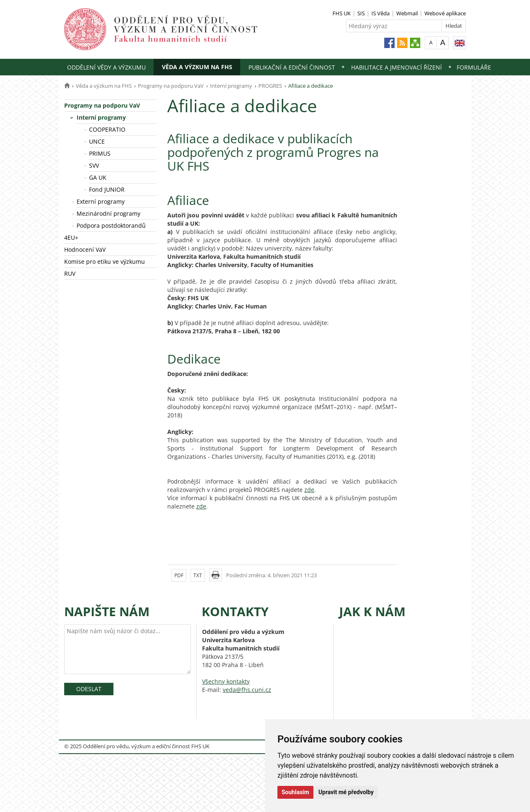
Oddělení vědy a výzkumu (106, 67)
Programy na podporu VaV (171, 86)
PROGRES (270, 86)
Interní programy (231, 86)
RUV (70, 273)
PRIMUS (100, 153)
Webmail (407, 13)
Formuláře (474, 67)
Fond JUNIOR (107, 189)
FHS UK (342, 13)
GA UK (98, 177)
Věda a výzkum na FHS (197, 67)
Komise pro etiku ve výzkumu (105, 261)
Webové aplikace (445, 13)
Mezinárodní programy (108, 213)
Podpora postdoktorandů (111, 225)
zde (309, 490)
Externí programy (101, 201)
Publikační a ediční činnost (292, 67)
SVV (94, 165)
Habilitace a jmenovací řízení (396, 67)
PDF (179, 575)
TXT (198, 575)
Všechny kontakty (226, 681)
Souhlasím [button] (295, 792)
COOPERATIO (107, 129)
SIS (361, 13)
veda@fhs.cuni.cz (247, 690)
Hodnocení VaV (85, 249)
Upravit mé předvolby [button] (346, 792)
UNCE (97, 141)
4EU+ (71, 237)
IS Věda (381, 13)
